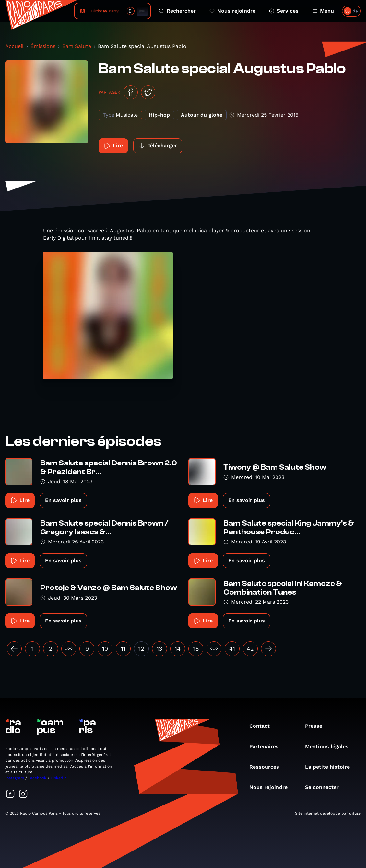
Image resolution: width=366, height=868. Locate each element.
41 (232, 649)
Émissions (43, 46)
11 (123, 649)
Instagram (15, 778)
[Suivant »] (268, 649)
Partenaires (267, 746)
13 (159, 649)
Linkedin (59, 778)
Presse (317, 726)
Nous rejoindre (232, 11)
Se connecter (325, 787)
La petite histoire (331, 767)
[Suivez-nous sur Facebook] (10, 794)
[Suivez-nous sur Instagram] (23, 794)
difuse (355, 813)
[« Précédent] (14, 649)
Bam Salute (77, 46)
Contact (263, 726)
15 (196, 649)
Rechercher (177, 11)
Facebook (37, 778)
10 (105, 649)
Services (284, 11)
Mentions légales (330, 746)
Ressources (267, 767)
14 (178, 649)
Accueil (14, 46)
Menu (323, 11)
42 (250, 649)
